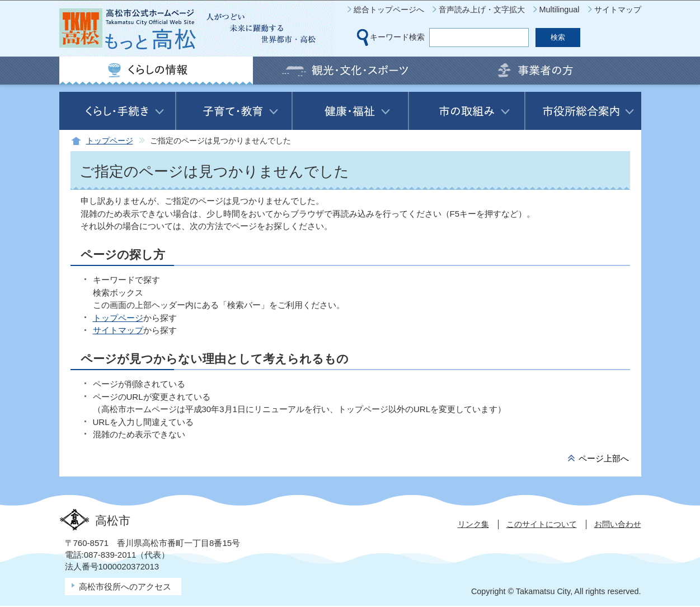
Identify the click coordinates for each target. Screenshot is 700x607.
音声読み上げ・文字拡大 (482, 10)
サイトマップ (618, 10)
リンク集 (473, 524)
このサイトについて (542, 524)
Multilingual (560, 10)
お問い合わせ (618, 524)
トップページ (110, 141)
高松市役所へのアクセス (125, 587)
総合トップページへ (389, 10)
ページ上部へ (604, 458)
